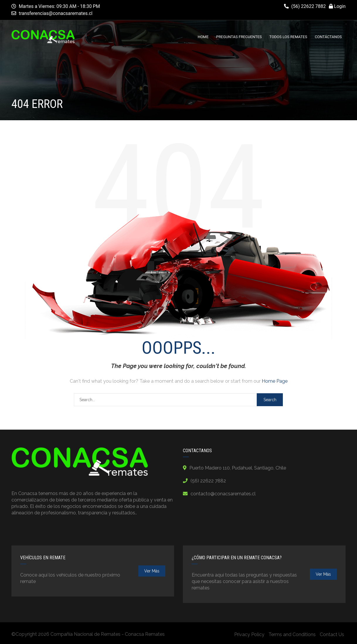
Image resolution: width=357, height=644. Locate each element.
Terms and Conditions (292, 634)
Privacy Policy (249, 634)
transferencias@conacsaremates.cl (56, 13)
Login (337, 6)
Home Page (275, 381)
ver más (152, 571)
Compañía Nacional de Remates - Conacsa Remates (108, 634)
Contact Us (332, 634)
